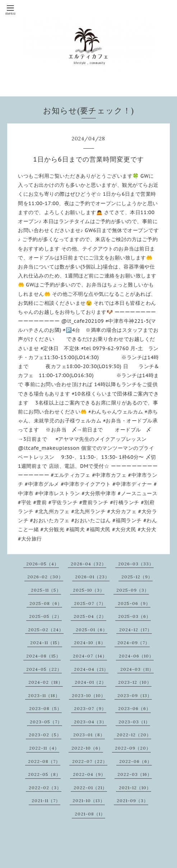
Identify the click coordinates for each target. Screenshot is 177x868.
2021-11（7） (46, 801)
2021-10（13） (89, 801)
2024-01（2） (90, 682)
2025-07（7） (90, 603)
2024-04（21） (91, 669)
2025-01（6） (92, 630)
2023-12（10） (135, 682)
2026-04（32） (88, 564)
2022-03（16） (135, 774)
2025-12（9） (137, 577)
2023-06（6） (134, 708)
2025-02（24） (46, 630)
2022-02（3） (45, 788)
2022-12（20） (134, 735)
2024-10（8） (90, 643)
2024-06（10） (136, 656)
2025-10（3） (89, 590)
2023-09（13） (135, 695)
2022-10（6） (87, 748)
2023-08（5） (45, 708)
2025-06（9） (134, 603)
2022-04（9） (89, 774)
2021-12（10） (135, 788)
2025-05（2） (45, 616)
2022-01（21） (90, 788)
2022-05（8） (44, 774)
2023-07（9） (90, 708)
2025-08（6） (46, 603)
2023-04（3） (90, 722)
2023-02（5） (45, 735)
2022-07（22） (90, 761)
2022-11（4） (44, 748)
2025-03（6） (134, 616)
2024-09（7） (134, 643)
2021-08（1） (90, 814)
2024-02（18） (46, 682)
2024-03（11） (137, 669)
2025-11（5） (46, 590)
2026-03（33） (136, 564)
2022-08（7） (44, 761)
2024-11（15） (46, 643)
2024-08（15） (43, 656)
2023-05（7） (46, 722)
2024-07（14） (90, 656)
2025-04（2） (90, 616)
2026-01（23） (92, 577)
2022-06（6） (136, 761)
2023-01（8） (89, 735)
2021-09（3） (132, 801)
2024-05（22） (44, 669)
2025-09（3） (133, 590)
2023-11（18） (44, 695)
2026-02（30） (45, 577)
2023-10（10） (89, 695)
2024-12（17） (136, 630)
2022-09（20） (133, 748)
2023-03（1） (134, 722)
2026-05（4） (43, 564)
